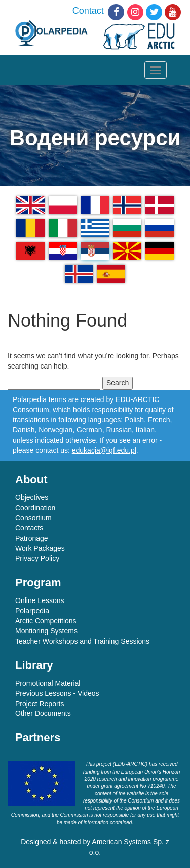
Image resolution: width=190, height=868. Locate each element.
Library (34, 665)
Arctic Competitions (46, 621)
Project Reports (40, 704)
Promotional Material (48, 683)
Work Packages (40, 548)
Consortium (33, 518)
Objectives (32, 497)
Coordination (35, 508)
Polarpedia (32, 611)
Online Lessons (40, 600)
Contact (88, 11)
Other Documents (43, 713)
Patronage (32, 538)
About (31, 479)
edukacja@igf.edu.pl (104, 450)
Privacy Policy (37, 558)
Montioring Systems (46, 631)
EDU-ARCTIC (137, 399)
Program (38, 582)
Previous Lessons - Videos (57, 693)
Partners (38, 737)
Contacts (29, 528)
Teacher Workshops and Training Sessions (82, 641)
